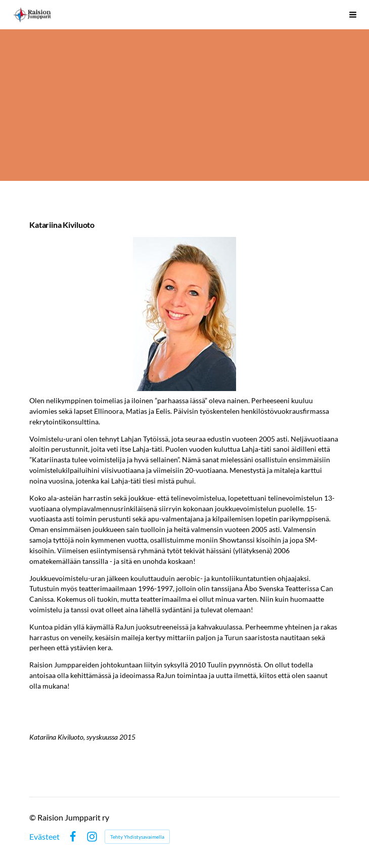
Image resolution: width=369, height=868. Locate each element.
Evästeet (44, 837)
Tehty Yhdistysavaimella (137, 837)
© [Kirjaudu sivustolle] (33, 817)
